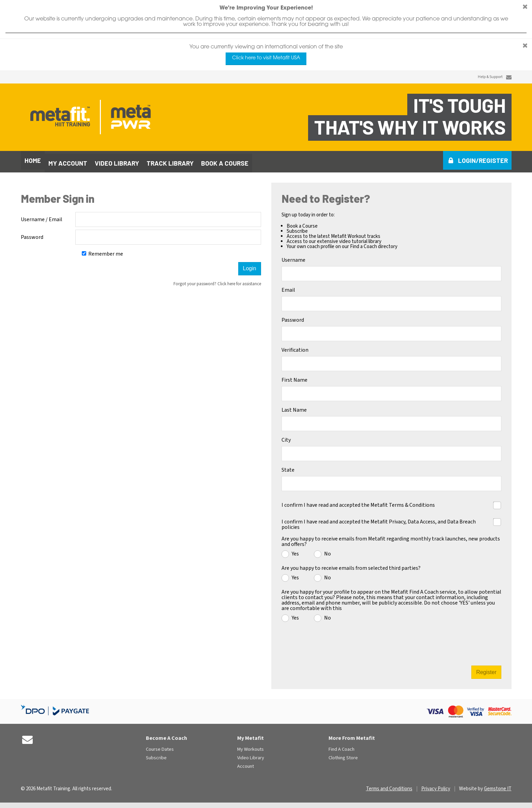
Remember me (102, 251)
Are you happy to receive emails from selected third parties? (351, 565)
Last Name (294, 407)
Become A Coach (166, 735)
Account (246, 764)
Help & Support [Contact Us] (490, 77)
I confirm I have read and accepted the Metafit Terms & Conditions (358, 502)
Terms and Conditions (389, 786)
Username (293, 257)
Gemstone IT (498, 786)
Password (32, 234)
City (286, 437)
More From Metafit (352, 735)
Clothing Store (343, 755)
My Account (68, 160)
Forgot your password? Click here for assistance (217, 281)
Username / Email (42, 217)
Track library (170, 160)
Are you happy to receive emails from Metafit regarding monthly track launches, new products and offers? (391, 539)
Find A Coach (341, 747)
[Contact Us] (509, 77)
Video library (117, 160)
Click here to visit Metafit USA (266, 58)
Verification (295, 347)
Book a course (225, 160)
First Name (294, 377)
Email (288, 287)
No (328, 551)
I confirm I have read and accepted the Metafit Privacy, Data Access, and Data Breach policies (379, 521)
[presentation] (392, 641)
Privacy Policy (436, 786)
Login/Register (483, 160)
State (288, 467)
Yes (295, 551)
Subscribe (156, 755)
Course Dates (160, 747)
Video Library (251, 755)
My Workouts (250, 747)
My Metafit (250, 735)
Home (33, 160)
